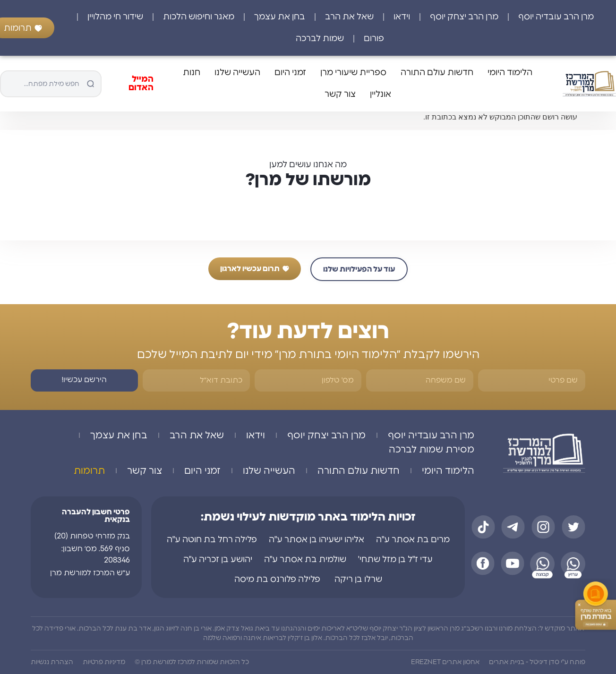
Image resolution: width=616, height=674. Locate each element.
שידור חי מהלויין (115, 17)
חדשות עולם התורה (437, 73)
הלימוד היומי (510, 73)
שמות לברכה (320, 39)
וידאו (402, 17)
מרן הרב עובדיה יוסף (556, 17)
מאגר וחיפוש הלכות (199, 17)
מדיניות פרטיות (104, 662)
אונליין (381, 94)
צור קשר (340, 94)
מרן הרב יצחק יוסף (464, 17)
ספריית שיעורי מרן (353, 73)
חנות (192, 73)
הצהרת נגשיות (52, 662)
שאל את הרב (349, 17)
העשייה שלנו (237, 73)
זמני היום (290, 73)
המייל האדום (141, 84)
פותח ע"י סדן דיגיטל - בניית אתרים (537, 662)
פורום (374, 39)
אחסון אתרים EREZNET (445, 662)
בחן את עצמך (280, 17)
